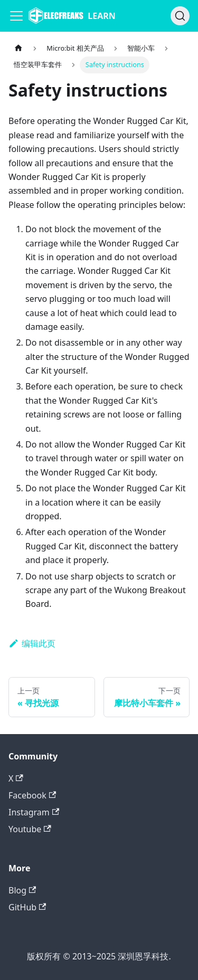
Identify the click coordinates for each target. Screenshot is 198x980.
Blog (22, 890)
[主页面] (18, 48)
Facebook (32, 795)
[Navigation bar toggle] (16, 16)
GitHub (27, 907)
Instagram (34, 812)
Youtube (30, 829)
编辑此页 (32, 643)
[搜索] (180, 16)
